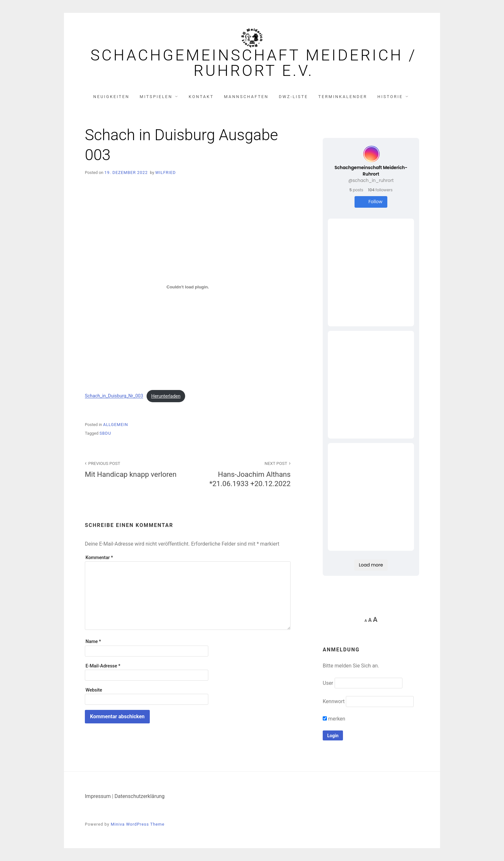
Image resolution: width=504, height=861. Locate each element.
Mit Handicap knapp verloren (133, 469)
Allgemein (116, 425)
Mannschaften (246, 97)
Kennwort (334, 701)
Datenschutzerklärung (139, 796)
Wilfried (166, 172)
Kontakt (201, 97)
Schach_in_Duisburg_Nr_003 (114, 396)
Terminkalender (343, 97)
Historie (390, 97)
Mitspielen (156, 97)
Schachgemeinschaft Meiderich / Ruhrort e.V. (253, 63)
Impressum (98, 796)
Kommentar (99, 558)
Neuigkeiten (111, 97)
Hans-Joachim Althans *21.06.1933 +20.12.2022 (243, 474)
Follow (371, 202)
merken (334, 719)
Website (94, 690)
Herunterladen (166, 396)
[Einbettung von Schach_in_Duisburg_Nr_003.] (188, 287)
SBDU (105, 433)
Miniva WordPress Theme (137, 824)
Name (93, 642)
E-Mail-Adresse (103, 666)
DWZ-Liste (293, 97)
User (328, 683)
